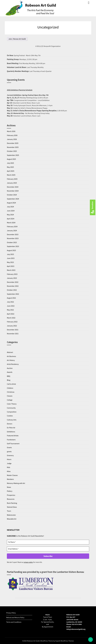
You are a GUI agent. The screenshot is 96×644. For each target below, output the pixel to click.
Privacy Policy (11, 613)
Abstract (10, 352)
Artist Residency (13, 364)
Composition (12, 412)
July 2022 (10, 302)
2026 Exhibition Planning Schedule (20, 90)
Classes (10, 396)
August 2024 (11, 203)
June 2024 (11, 211)
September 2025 (13, 155)
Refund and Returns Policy (15, 617)
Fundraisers (11, 440)
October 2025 (12, 151)
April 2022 (11, 314)
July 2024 (10, 207)
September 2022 (13, 294)
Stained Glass (12, 507)
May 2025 (10, 167)
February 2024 (12, 226)
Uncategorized (48, 27)
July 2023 (10, 254)
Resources (11, 499)
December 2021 (13, 330)
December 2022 (13, 282)
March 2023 (11, 270)
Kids (8, 467)
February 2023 (12, 274)
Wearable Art (12, 519)
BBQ (9, 376)
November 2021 (13, 334)
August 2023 (11, 250)
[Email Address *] (48, 549)
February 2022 (12, 322)
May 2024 (10, 215)
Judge (9, 463)
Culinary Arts (12, 420)
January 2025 (12, 183)
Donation (93, 207)
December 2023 (13, 234)
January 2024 (12, 230)
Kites (9, 471)
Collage (10, 400)
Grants (9, 447)
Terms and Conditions (14, 622)
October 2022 (12, 290)
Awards (10, 372)
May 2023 (10, 262)
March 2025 (11, 175)
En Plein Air (11, 428)
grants (9, 451)
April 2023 (11, 266)
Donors (10, 424)
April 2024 (11, 219)
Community (11, 408)
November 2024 (13, 191)
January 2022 (12, 326)
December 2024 (13, 187)
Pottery (10, 491)
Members (10, 479)
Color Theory (12, 404)
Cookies (10, 416)
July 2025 (10, 163)
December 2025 (13, 143)
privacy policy (28, 562)
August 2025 (11, 159)
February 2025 (12, 179)
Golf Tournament (13, 443)
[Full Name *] (48, 542)
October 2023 (12, 242)
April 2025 (11, 171)
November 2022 (13, 286)
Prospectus (11, 495)
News (9, 487)
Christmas (11, 392)
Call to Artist (11, 384)
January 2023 (12, 278)
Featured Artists (13, 436)
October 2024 (12, 195)
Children (10, 388)
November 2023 (13, 238)
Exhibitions (11, 432)
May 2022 (10, 310)
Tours (9, 511)
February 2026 (12, 135)
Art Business (11, 356)
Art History (11, 360)
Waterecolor (11, 515)
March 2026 (11, 131)
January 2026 (12, 139)
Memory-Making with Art (16, 483)
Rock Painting (12, 503)
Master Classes (12, 475)
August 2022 (11, 298)
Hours (9, 459)
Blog (9, 380)
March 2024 (11, 223)
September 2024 (13, 199)
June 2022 (11, 306)
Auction (10, 368)
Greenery (10, 455)
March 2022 (11, 318)
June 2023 (11, 258)
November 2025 (13, 147)
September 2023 (13, 246)
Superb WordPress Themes (65, 641)
